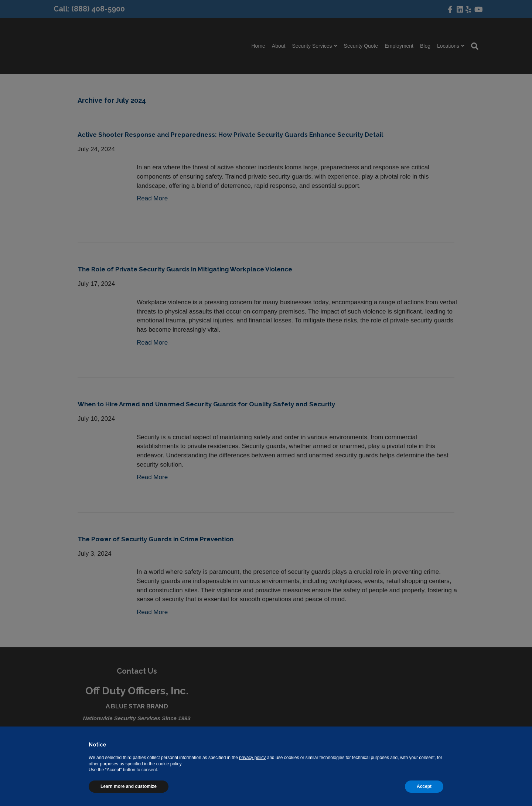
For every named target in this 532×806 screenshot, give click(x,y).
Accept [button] (424, 786)
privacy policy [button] (252, 758)
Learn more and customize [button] (129, 786)
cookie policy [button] (169, 764)
